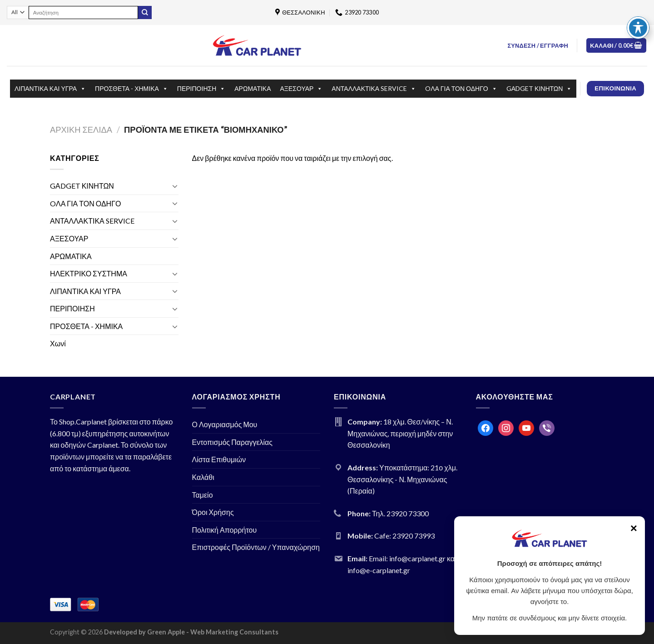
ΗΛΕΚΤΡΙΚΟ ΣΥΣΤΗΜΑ (89, 273)
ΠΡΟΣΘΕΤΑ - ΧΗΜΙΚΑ (131, 89)
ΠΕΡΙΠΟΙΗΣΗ (201, 89)
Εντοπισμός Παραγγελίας (233, 442)
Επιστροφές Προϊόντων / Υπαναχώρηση (256, 547)
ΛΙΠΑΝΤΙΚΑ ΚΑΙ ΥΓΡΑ (50, 89)
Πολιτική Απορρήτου (225, 530)
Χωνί (58, 343)
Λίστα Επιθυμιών (219, 459)
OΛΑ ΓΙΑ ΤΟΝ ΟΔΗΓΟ (461, 89)
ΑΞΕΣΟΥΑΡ (302, 89)
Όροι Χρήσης (213, 512)
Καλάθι (203, 477)
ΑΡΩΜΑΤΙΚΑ (253, 88)
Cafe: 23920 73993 (404, 536)
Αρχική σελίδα (81, 130)
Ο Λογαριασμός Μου (225, 424)
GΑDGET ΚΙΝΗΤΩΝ (539, 89)
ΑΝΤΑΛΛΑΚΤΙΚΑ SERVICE (374, 89)
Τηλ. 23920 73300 (400, 513)
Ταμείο (203, 495)
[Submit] (145, 13)
